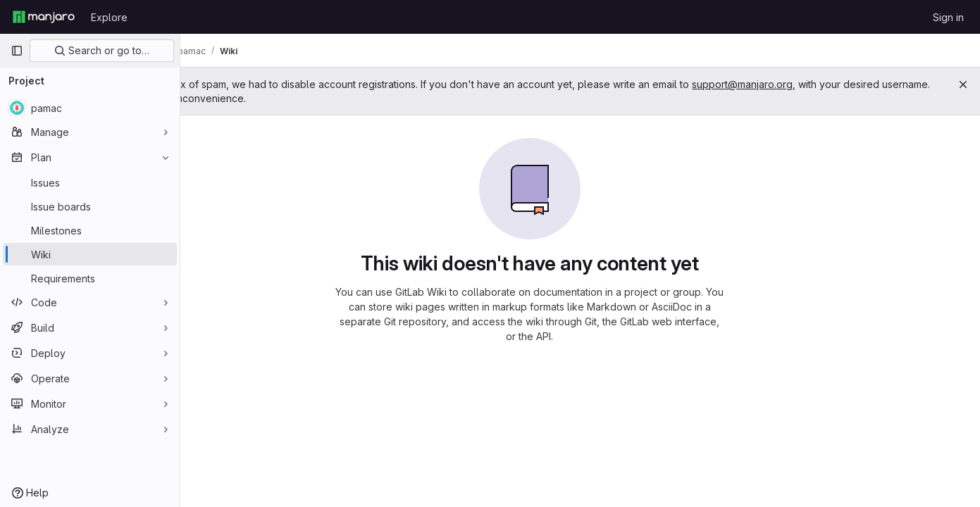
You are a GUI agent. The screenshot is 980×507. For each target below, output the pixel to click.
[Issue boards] (90, 206)
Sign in (948, 17)
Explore (109, 17)
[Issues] (90, 182)
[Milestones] (90, 230)
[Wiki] (90, 254)
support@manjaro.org (844, 84)
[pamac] (90, 108)
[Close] (963, 84)
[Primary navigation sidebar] (17, 51)
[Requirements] (90, 278)
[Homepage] (44, 17)
